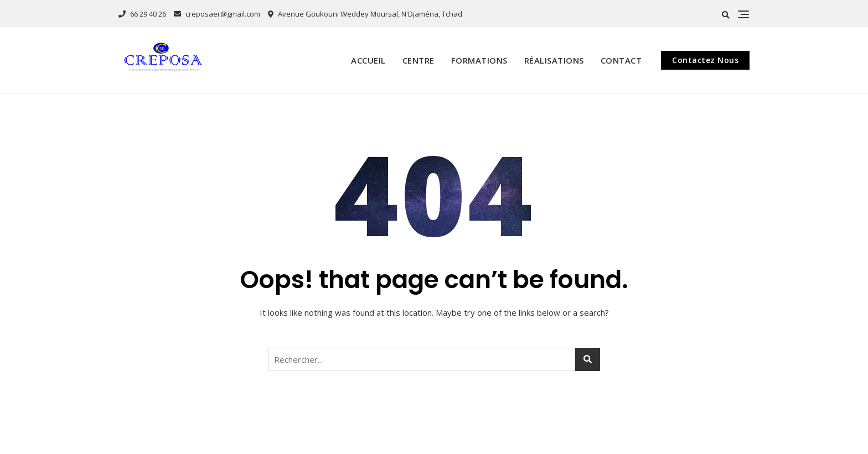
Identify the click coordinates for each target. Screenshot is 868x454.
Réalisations (554, 60)
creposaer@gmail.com (217, 14)
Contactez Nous (705, 60)
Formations (479, 60)
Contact (621, 60)
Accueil (368, 60)
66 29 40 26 (142, 14)
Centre (418, 60)
